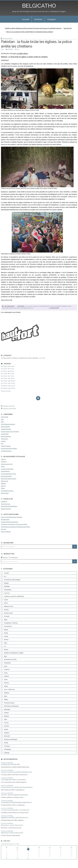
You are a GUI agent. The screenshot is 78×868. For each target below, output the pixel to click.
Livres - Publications (9, 689)
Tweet (2, 49)
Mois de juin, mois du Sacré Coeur (12, 825)
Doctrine (6, 610)
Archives (38, 19)
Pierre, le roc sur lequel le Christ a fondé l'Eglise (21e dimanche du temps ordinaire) (30, 32)
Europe (6, 633)
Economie (7, 616)
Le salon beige (5, 434)
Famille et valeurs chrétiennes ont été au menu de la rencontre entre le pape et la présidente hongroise (33, 28)
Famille (6, 636)
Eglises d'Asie (5, 417)
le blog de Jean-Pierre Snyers (8, 474)
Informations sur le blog (10, 659)
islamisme (58, 306)
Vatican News (5, 439)
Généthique (4, 501)
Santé (6, 719)
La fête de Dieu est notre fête (10, 764)
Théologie (7, 753)
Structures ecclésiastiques (11, 739)
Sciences (6, 723)
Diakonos (3, 483)
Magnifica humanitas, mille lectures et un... (15, 818)
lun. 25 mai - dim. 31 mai (7, 369)
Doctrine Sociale (8, 613)
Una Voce (3, 529)
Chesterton (4, 462)
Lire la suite (42, 358)
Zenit (2, 419)
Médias (6, 699)
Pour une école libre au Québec (9, 448)
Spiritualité (7, 736)
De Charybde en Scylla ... (8, 491)
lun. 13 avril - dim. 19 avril (8, 383)
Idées (6, 656)
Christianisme (8, 590)
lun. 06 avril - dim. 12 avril (8, 386)
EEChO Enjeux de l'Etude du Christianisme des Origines (15, 527)
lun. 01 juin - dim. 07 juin (8, 366)
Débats (6, 603)
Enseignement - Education (11, 623)
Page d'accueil (68, 28)
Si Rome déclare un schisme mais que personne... (17, 787)
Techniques (7, 746)
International (45, 306)
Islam (52, 306)
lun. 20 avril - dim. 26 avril (8, 381)
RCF (2, 444)
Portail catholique (5, 427)
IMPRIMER (9, 49)
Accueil (26, 19)
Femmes (6, 639)
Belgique (6, 583)
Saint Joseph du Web (6, 476)
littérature (7, 683)
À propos (51, 19)
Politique (17, 308)
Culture (6, 600)
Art (5, 576)
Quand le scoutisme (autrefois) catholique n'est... (17, 772)
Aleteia (3, 488)
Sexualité (7, 726)
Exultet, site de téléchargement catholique (12, 517)
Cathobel (3, 441)
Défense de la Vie (9, 606)
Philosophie (7, 709)
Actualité (29, 306)
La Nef (3, 466)
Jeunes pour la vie (6, 504)
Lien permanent (8, 306)
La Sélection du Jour (6, 451)
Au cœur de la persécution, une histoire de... (15, 810)
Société (30, 308)
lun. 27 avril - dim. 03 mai (8, 378)
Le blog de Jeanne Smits (7, 469)
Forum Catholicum (6, 532)
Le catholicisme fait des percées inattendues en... (17, 802)
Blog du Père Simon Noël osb (9, 479)
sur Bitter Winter (22, 54)
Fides (2, 422)
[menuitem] (26, 19)
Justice (6, 679)
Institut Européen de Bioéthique (9, 506)
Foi (39, 306)
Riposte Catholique (6, 436)
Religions (24, 308)
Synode (6, 743)
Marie (6, 696)
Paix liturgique (5, 493)
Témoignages (8, 749)
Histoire (6, 650)
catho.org (3, 459)
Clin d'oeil (7, 593)
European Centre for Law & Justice (10, 431)
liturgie (6, 686)
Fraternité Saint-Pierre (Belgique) (10, 522)
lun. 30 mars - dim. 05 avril (8, 388)
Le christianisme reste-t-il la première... (14, 780)
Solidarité (7, 733)
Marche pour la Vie (6, 509)
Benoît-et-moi (5, 481)
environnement (8, 626)
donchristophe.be (5, 471)
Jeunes (6, 673)
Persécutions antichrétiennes (11, 706)
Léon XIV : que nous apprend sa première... (15, 795)
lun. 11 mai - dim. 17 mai (7, 373)
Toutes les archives (6, 391)
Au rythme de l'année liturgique (12, 580)
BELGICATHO (39, 6)
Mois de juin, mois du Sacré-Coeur (12, 833)
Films (6, 643)
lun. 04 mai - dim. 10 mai (7, 376)
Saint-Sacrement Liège (7, 464)
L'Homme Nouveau (6, 429)
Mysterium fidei (5, 519)
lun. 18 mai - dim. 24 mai (7, 371)
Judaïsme (7, 676)
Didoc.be (3, 486)
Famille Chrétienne (6, 446)
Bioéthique (7, 586)
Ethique (6, 630)
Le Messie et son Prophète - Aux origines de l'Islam (14, 524)
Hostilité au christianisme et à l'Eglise (14, 653)
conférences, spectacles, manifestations (14, 596)
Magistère (7, 693)
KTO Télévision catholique (8, 424)
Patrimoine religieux (9, 703)
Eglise (35, 306)
